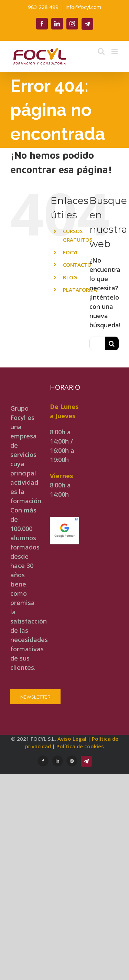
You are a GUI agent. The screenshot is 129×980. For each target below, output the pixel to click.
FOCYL (71, 252)
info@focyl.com (83, 7)
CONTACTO (77, 265)
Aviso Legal (72, 739)
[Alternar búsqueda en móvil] (101, 51)
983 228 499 (43, 7)
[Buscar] (112, 343)
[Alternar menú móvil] (115, 51)
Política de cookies (80, 746)
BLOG (70, 277)
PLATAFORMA (80, 290)
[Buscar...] (97, 343)
